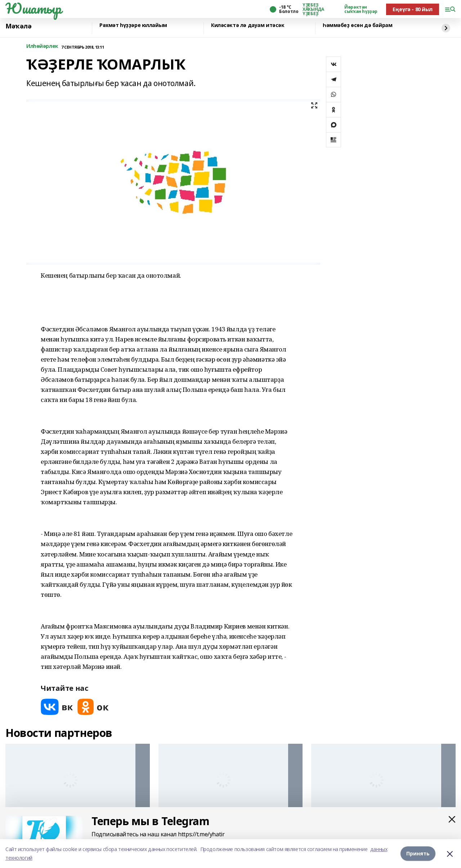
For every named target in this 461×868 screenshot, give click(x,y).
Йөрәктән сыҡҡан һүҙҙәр (361, 9)
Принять (418, 853)
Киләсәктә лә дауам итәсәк (248, 25)
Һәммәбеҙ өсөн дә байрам (357, 25)
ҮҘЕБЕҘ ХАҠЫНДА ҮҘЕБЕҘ (313, 9)
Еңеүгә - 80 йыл (413, 9)
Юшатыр (33, 8)
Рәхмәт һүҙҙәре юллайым (133, 25)
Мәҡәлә (18, 26)
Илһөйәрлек (42, 46)
